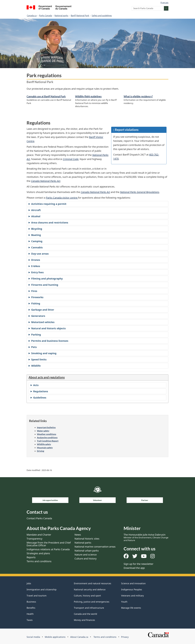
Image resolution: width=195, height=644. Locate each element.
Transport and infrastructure (89, 608)
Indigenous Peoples (132, 589)
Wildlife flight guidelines (88, 96)
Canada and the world (85, 614)
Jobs (29, 583)
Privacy (125, 637)
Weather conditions (47, 434)
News (78, 535)
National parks (61, 16)
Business (31, 602)
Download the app (134, 568)
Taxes (30, 620)
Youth (124, 602)
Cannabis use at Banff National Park (46, 96)
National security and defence (90, 589)
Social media (33, 637)
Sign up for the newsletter (138, 564)
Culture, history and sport (87, 596)
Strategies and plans (38, 553)
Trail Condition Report (48, 441)
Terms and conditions (39, 561)
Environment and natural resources (93, 583)
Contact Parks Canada (39, 518)
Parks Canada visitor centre (62, 198)
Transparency (34, 539)
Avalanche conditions (47, 438)
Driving (41, 451)
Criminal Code (71, 159)
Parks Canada (46, 16)
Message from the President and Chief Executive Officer (49, 544)
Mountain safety (45, 448)
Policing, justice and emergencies (92, 602)
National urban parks (87, 551)
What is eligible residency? (138, 96)
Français (164, 3)
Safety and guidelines (102, 16)
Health (30, 614)
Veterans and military (132, 596)
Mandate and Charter (39, 535)
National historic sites (87, 539)
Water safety (43, 431)
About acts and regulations (47, 377)
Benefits (31, 608)
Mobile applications (55, 637)
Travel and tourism (37, 596)
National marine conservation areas (95, 547)
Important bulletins (46, 427)
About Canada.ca (79, 637)
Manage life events (131, 608)
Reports (31, 557)
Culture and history (85, 559)
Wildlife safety (44, 444)
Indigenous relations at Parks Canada (48, 549)
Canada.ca (32, 16)
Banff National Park (80, 16)
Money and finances (84, 620)
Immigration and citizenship (42, 589)
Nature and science (86, 555)
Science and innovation (133, 583)
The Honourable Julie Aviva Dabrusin (146, 537)
